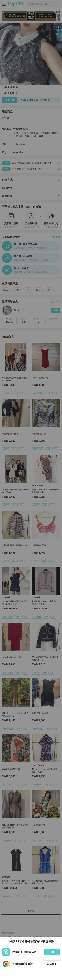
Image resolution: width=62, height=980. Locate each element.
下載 (52, 952)
